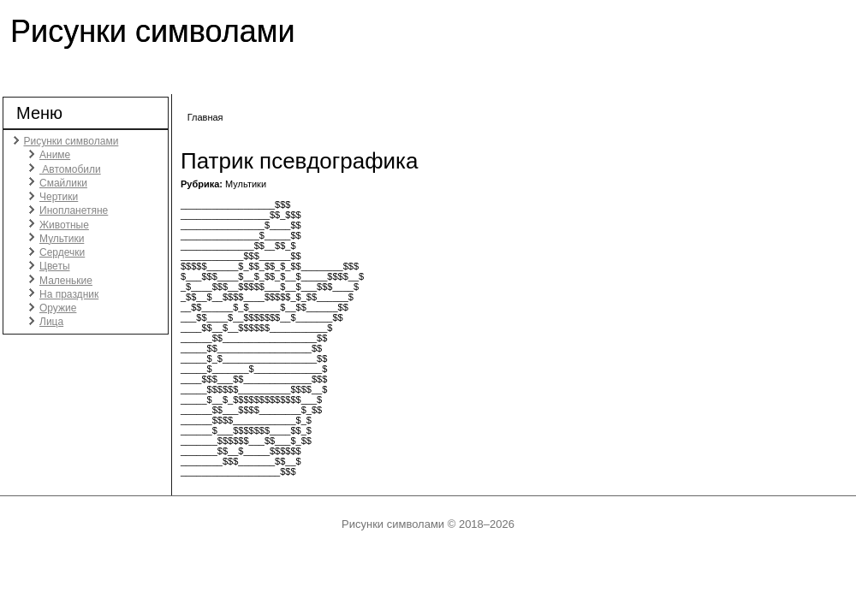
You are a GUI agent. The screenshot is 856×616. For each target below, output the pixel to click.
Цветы (55, 266)
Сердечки (62, 252)
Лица (51, 322)
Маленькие (66, 281)
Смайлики (63, 183)
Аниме (55, 155)
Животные (64, 225)
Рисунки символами (153, 31)
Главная (205, 117)
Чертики (59, 197)
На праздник (69, 294)
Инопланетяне (74, 210)
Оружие (58, 308)
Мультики (62, 239)
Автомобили (70, 169)
